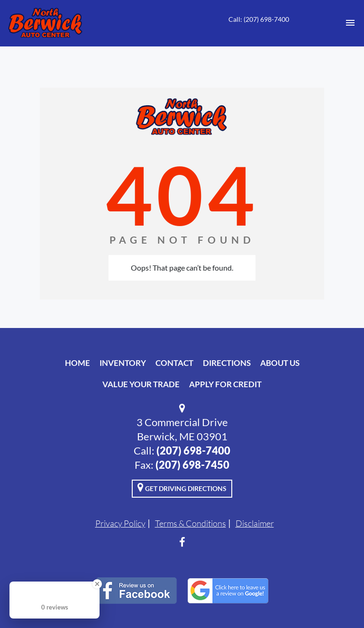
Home (77, 363)
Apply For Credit (225, 384)
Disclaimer (255, 523)
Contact (174, 363)
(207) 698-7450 (192, 465)
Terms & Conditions (191, 523)
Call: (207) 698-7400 (259, 19)
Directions (227, 363)
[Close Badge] (97, 584)
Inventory (123, 363)
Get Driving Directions (182, 487)
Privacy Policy (120, 523)
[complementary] (336, 600)
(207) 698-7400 (193, 451)
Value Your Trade (141, 384)
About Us (280, 363)
